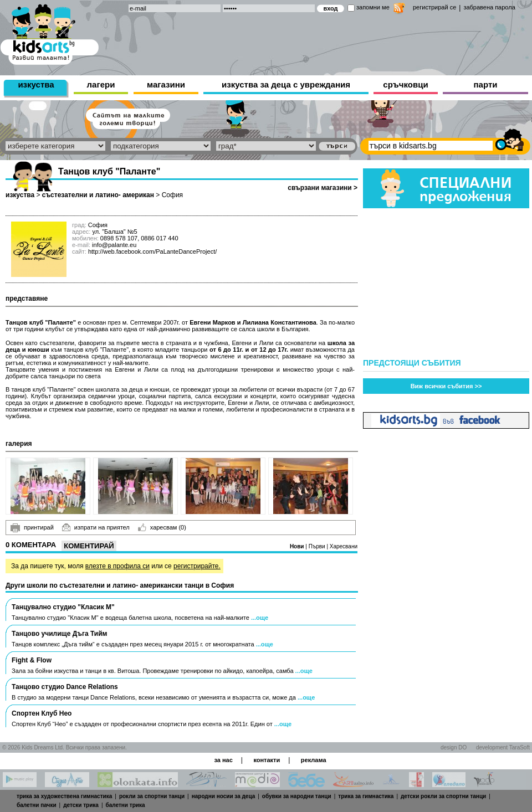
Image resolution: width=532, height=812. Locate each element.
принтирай (32, 528)
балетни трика (126, 805)
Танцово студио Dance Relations (65, 687)
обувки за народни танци (297, 796)
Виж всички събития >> (446, 386)
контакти (267, 760)
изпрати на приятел (96, 527)
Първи (318, 546)
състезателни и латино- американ (98, 195)
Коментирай (89, 546)
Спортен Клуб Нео (42, 713)
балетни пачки (37, 805)
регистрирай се (434, 7)
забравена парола (489, 7)
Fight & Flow (32, 660)
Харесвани (344, 546)
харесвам (162, 527)
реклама (314, 760)
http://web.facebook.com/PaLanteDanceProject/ (152, 251)
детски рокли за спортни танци (443, 796)
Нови (298, 546)
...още (260, 618)
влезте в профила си (117, 566)
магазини (166, 84)
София (172, 195)
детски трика (81, 805)
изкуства (36, 84)
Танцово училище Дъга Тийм (60, 634)
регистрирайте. (197, 566)
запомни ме (373, 7)
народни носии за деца (224, 796)
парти (486, 84)
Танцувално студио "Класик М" (63, 607)
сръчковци (405, 84)
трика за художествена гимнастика (64, 796)
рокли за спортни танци (152, 796)
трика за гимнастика (366, 796)
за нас (223, 760)
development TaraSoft (503, 747)
